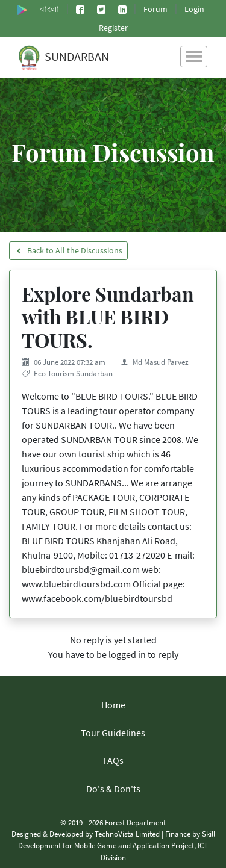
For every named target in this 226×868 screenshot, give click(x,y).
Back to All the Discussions (68, 250)
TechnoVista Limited (127, 834)
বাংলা (49, 9)
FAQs (113, 760)
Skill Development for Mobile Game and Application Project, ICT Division (117, 845)
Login (194, 9)
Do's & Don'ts (113, 789)
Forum (155, 9)
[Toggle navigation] (194, 57)
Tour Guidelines (113, 733)
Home (113, 705)
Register (113, 28)
